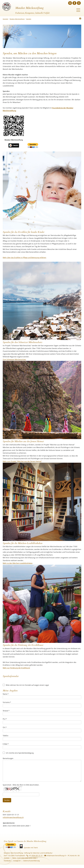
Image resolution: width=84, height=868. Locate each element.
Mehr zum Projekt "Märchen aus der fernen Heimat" (22, 461)
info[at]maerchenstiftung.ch (13, 817)
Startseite (5, 19)
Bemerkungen (8, 758)
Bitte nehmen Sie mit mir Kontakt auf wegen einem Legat (26, 685)
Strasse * (6, 711)
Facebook (7, 861)
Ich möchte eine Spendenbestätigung (18, 753)
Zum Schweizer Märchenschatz (14, 359)
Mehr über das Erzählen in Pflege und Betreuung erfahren (24, 257)
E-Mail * (6, 744)
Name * (6, 694)
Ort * (5, 727)
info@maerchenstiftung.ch (55, 856)
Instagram (17, 861)
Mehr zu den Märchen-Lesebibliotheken (18, 563)
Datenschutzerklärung (31, 861)
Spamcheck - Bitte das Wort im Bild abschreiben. (21, 785)
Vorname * (7, 702)
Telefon (6, 736)
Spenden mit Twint (31, 848)
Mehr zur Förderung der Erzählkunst (16, 668)
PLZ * (5, 719)
